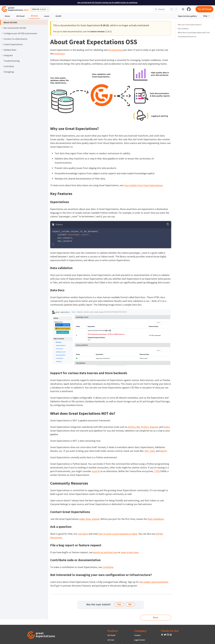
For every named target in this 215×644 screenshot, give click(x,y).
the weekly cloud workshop (153, 582)
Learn (47, 16)
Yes (119, 604)
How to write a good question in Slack (118, 534)
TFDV (157, 471)
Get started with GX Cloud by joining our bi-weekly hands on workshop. (107, 3)
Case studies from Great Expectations (143, 185)
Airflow (132, 427)
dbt (138, 427)
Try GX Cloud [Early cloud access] (204, 9)
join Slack (83, 534)
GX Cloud (20, 16)
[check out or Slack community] (162, 635)
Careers (137, 635)
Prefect (145, 427)
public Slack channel (89, 519)
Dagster (154, 427)
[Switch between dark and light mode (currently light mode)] (183, 9)
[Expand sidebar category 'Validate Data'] (2, 50)
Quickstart (60, 54)
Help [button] (205, 16)
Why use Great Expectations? (190, 25)
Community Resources (187, 36)
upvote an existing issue (105, 552)
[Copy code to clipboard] (168, 224)
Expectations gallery (187, 16)
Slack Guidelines (156, 519)
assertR (96, 471)
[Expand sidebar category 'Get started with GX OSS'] (2, 28)
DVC (147, 451)
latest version (97, 31)
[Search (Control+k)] (166, 9)
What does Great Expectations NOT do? (194, 33)
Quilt (152, 451)
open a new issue (130, 552)
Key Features (183, 29)
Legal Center (140, 640)
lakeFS (164, 451)
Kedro (167, 427)
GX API (58, 16)
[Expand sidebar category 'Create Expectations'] (2, 44)
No (130, 604)
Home (7, 16)
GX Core (34, 16)
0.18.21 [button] (43, 9)
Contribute (108, 567)
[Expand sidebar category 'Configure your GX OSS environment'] (2, 33)
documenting (115, 50)
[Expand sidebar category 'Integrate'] (2, 55)
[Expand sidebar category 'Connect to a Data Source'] (2, 39)
